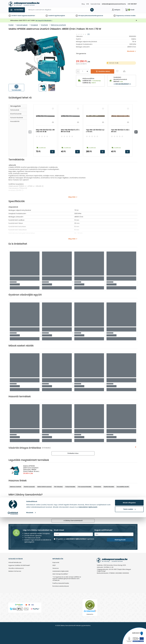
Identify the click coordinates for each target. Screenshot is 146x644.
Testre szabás (129, 636)
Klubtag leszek (120, 540)
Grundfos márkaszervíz (16, 568)
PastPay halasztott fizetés (61, 583)
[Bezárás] (136, 21)
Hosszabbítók (15, 121)
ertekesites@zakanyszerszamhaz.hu (114, 4)
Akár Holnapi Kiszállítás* (60, 574)
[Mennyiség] (83, 71)
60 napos (81, 16)
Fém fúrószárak (58, 487)
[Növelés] (87, 71)
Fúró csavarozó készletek (84, 487)
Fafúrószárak (15, 110)
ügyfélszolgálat (60, 16)
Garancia (56, 568)
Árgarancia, (120, 16)
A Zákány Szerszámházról (73, 521)
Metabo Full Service (15, 571)
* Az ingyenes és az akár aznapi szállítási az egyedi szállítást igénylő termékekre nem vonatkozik (67, 579)
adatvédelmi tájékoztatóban (76, 539)
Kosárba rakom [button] (52, 152)
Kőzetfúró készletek (109, 487)
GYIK (88, 4)
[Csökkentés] (78, 71)
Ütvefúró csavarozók (29, 487)
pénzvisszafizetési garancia (94, 16)
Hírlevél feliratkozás (15, 563)
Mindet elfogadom (129, 629)
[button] (136, 132)
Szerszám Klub (95, 4)
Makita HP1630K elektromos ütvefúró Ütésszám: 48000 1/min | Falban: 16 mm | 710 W (31, 470)
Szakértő (51, 16)
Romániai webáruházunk (61, 586)
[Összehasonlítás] (124, 71)
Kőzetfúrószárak (16, 114)
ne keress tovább (130, 16)
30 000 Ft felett (16, 16)
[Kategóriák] (17, 10)
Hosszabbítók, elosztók (123, 487)
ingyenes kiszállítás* (28, 16)
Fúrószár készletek (17, 118)
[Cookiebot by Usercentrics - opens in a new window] (13, 640)
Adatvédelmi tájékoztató (61, 571)
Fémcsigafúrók (15, 106)
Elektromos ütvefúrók (15, 487)
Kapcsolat (56, 563)
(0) (89, 34)
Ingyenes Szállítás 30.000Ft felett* (19, 565)
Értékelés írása (73, 453)
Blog (83, 4)
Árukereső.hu (90, 614)
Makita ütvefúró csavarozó (44, 487)
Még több (72, 197)
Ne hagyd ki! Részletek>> (44, 20)
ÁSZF (54, 565)
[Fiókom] (116, 10)
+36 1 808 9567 (132, 4)
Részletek (30, 639)
